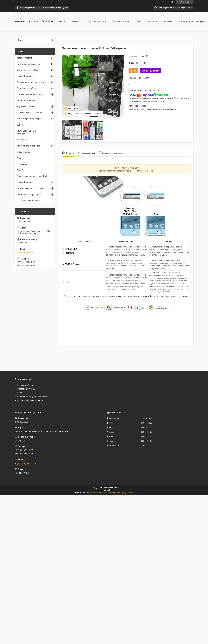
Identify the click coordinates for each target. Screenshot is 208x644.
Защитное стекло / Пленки (29, 70)
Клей (19, 158)
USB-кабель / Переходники (29, 94)
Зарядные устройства (27, 88)
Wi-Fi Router (22, 140)
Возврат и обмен (121, 21)
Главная (61, 21)
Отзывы (168, 21)
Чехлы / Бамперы (25, 76)
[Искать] (52, 40)
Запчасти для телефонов (28, 146)
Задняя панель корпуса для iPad (32, 176)
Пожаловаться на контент (97, 493)
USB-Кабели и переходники (29, 195)
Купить (133, 71)
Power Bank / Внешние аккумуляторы (27, 132)
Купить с (150, 71)
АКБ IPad (21, 170)
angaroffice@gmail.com (27, 252)
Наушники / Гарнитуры (27, 107)
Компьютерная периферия (29, 119)
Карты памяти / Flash (26, 100)
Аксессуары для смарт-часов (30, 82)
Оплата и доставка (97, 21)
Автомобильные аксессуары (30, 113)
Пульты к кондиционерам (29, 201)
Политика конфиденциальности (32, 397)
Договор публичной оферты (30, 400)
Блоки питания (24, 152)
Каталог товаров (25, 58)
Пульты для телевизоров (28, 64)
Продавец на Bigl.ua (104, 490)
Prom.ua (116, 488)
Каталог (76, 21)
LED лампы (22, 164)
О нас (138, 21)
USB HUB (21, 125)
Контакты (153, 21)
